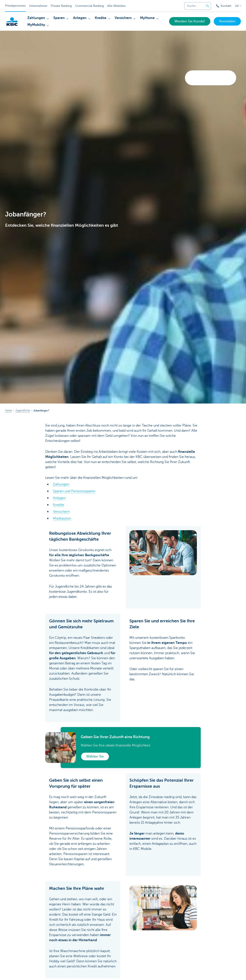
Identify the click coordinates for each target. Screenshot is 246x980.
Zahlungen (61, 484)
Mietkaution (62, 518)
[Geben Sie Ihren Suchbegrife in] (208, 6)
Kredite (59, 505)
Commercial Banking (89, 6)
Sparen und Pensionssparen (74, 491)
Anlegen (59, 498)
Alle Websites (116, 6)
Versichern (61, 512)
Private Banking (61, 6)
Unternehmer (38, 6)
